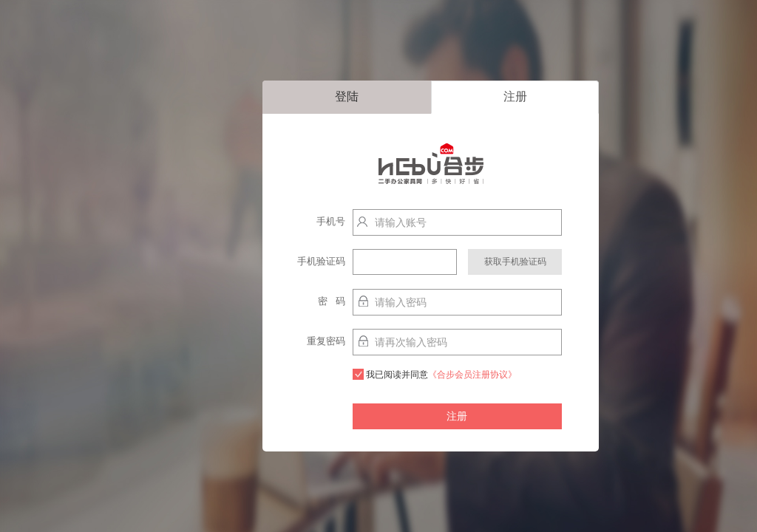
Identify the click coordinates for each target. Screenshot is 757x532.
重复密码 (326, 341)
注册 (515, 96)
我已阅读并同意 (435, 374)
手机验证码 (321, 261)
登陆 (347, 96)
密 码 (332, 301)
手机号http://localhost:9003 (313, 225)
